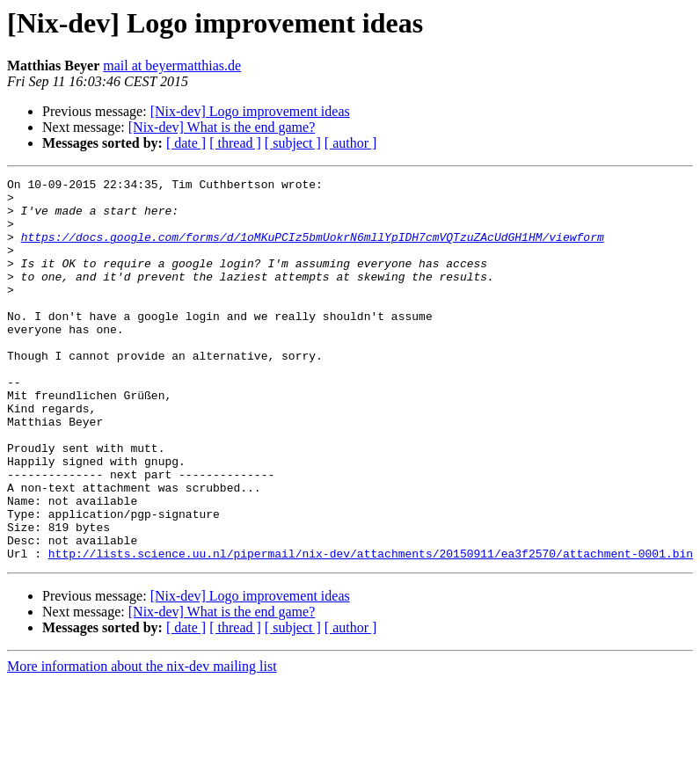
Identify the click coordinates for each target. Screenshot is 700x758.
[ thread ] (235, 143)
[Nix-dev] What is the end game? (222, 127)
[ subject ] (293, 143)
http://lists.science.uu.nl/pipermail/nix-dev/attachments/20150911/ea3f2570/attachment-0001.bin (371, 630)
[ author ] (351, 143)
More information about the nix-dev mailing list (142, 743)
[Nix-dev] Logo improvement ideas (250, 111)
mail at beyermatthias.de (172, 66)
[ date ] (186, 143)
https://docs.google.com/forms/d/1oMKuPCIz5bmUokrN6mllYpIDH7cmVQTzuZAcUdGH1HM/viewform (313, 250)
